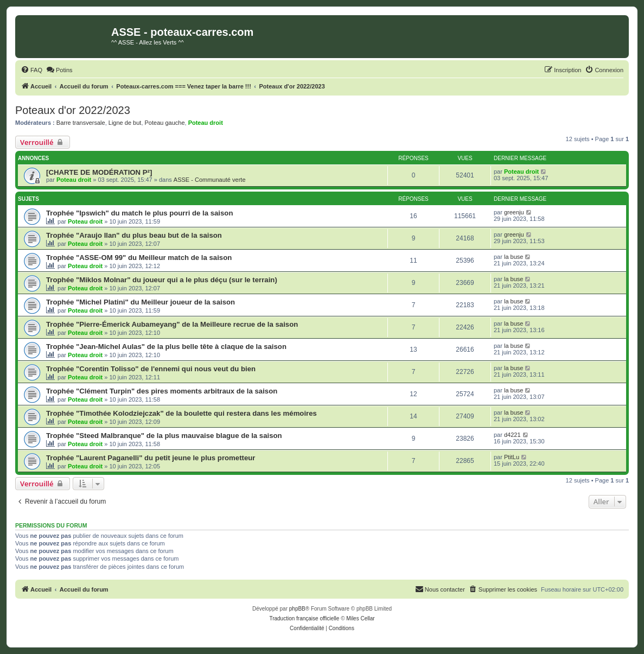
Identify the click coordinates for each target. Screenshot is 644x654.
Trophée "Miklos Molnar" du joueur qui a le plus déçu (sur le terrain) (162, 280)
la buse (514, 257)
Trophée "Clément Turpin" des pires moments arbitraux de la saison (162, 391)
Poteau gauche (165, 123)
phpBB (297, 609)
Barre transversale (81, 123)
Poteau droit (206, 123)
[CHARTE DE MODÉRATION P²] (99, 172)
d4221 (512, 435)
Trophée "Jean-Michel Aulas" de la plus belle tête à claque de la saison (166, 347)
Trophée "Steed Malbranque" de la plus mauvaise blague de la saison (164, 436)
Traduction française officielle (304, 618)
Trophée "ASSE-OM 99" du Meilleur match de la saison (139, 258)
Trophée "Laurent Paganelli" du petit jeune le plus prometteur (151, 458)
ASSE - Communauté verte (210, 180)
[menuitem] (31, 70)
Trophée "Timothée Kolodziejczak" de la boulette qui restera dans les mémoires (181, 413)
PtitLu (512, 457)
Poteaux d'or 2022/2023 (73, 110)
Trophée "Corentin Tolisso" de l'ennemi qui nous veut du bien (151, 369)
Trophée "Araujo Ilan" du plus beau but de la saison (134, 235)
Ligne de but (125, 123)
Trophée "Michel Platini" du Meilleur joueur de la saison (141, 302)
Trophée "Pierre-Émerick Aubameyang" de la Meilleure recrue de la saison (172, 324)
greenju (514, 212)
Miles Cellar (360, 618)
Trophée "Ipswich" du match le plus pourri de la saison (139, 213)
